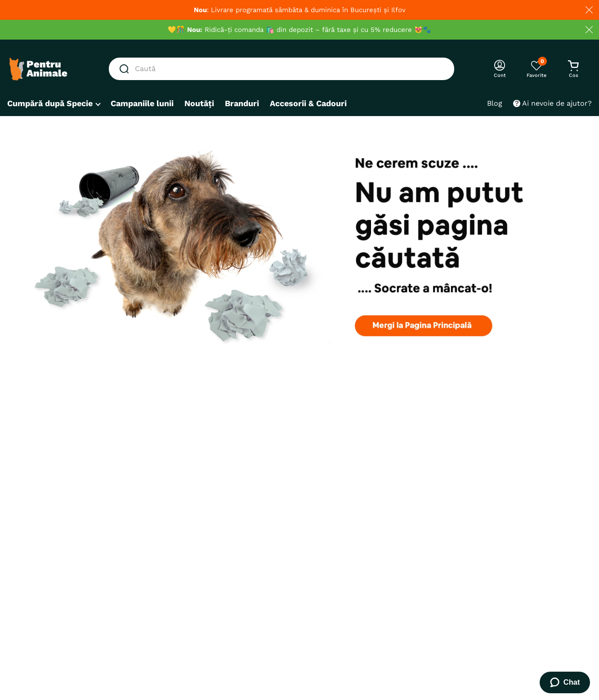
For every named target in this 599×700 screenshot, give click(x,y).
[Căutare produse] (126, 69)
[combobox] (282, 69)
